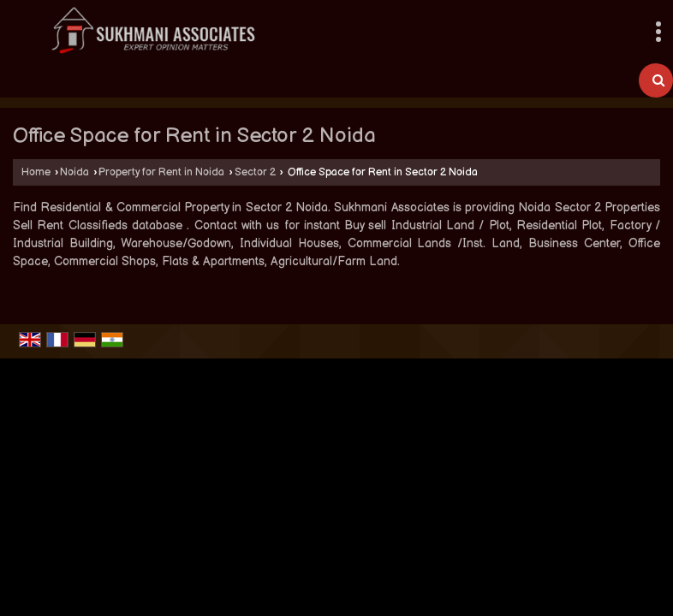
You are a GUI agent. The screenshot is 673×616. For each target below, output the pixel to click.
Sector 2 (255, 172)
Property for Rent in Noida (161, 172)
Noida (74, 172)
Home (36, 172)
